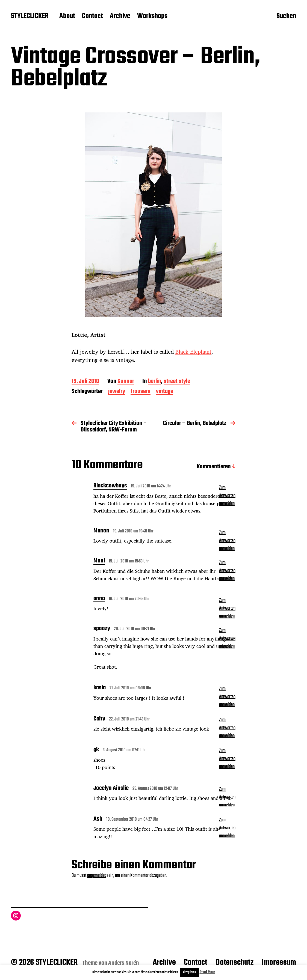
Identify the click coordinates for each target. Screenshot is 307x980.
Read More (207, 972)
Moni (99, 561)
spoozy (102, 629)
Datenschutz (234, 963)
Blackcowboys (110, 486)
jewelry (117, 392)
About (67, 16)
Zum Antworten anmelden (227, 496)
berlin (155, 382)
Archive (120, 16)
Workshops (152, 16)
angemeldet (96, 876)
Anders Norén (124, 963)
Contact (92, 16)
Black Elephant (193, 352)
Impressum (279, 963)
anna (99, 599)
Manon (101, 531)
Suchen (286, 17)
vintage (165, 392)
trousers (141, 392)
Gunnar (126, 382)
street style (177, 382)
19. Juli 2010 (85, 382)
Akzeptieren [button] (189, 972)
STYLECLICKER (30, 16)
